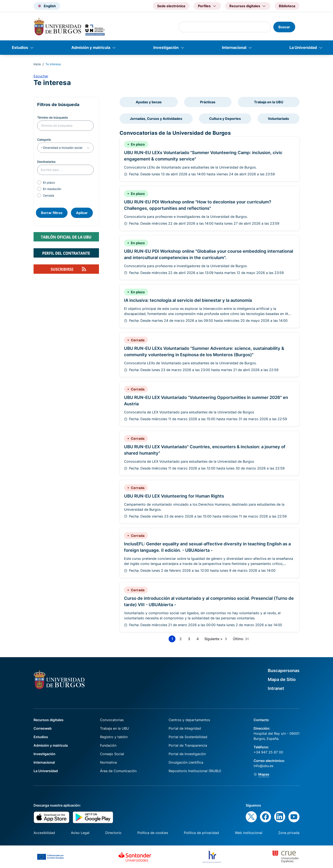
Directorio (113, 833)
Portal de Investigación (187, 754)
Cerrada (49, 195)
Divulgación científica (186, 762)
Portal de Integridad (185, 728)
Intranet (276, 688)
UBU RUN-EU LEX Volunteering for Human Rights (174, 496)
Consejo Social (112, 754)
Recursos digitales (49, 720)
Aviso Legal (80, 833)
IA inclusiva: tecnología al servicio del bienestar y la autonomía (188, 300)
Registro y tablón (114, 737)
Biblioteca (287, 6)
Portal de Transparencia (188, 745)
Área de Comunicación (118, 771)
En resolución (52, 189)
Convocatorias (112, 720)
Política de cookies (153, 833)
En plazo (49, 182)
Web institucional (249, 833)
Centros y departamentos (189, 720)
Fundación (108, 745)
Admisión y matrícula (91, 48)
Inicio (37, 64)
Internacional (234, 48)
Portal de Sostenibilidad (188, 737)
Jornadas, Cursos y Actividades (156, 119)
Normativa (108, 762)
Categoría (44, 140)
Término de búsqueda (52, 117)
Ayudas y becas (149, 102)
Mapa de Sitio (282, 679)
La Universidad (303, 48)
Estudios (20, 48)
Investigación (166, 48)
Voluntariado (278, 119)
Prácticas (208, 102)
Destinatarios (46, 162)
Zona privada (289, 833)
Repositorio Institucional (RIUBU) (195, 771)
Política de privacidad (201, 833)
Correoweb (43, 728)
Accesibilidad (44, 833)
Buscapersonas (284, 671)
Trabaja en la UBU (269, 102)
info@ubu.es (263, 766)
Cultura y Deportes (225, 119)
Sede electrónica (171, 6)
